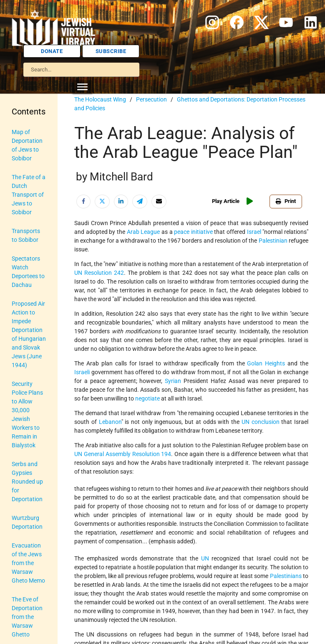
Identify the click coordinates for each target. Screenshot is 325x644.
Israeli (82, 372)
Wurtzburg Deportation (27, 522)
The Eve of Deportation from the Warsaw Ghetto (27, 617)
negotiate (147, 398)
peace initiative (193, 232)
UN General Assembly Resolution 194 (123, 454)
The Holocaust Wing (100, 99)
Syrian (173, 381)
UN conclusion (261, 422)
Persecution (151, 99)
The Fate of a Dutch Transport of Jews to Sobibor (29, 195)
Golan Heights (266, 363)
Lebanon (110, 422)
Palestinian (273, 241)
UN (205, 558)
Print (286, 201)
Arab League (144, 232)
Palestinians (286, 576)
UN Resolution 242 (99, 273)
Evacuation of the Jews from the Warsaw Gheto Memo (28, 563)
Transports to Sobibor (26, 235)
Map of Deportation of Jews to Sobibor (27, 145)
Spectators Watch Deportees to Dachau (28, 272)
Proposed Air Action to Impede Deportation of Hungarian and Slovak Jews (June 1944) (29, 334)
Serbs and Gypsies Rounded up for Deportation (27, 482)
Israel (254, 232)
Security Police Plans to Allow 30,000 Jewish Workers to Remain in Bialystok (27, 415)
